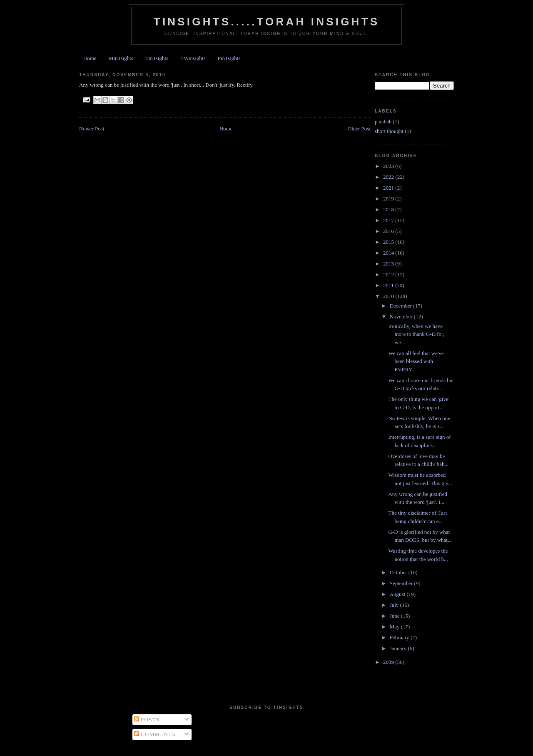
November (402, 317)
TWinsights (193, 58)
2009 (389, 662)
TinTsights (157, 58)
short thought (389, 131)
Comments (155, 734)
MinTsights (121, 58)
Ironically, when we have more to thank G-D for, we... (416, 334)
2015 (389, 242)
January (399, 648)
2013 (389, 264)
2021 (389, 188)
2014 (389, 253)
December (402, 306)
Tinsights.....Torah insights (266, 22)
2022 (389, 177)
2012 (389, 274)
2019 (389, 199)
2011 (389, 285)
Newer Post (92, 129)
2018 (389, 209)
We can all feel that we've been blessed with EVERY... (416, 361)
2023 (389, 166)
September (402, 583)
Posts (147, 720)
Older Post (359, 129)
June (395, 616)
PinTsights (229, 58)
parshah (383, 121)
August (398, 594)
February (400, 637)
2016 (389, 231)
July (395, 605)
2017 (389, 220)
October (399, 572)
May (395, 627)
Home (90, 58)
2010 (389, 296)
